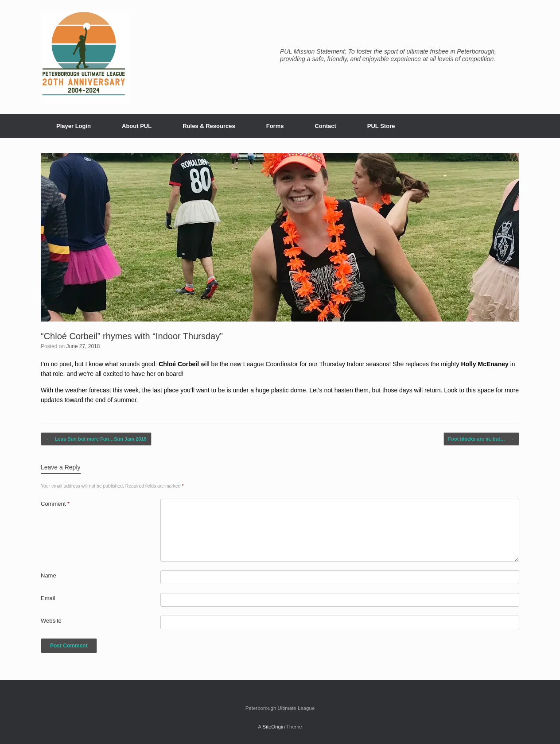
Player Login (74, 126)
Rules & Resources (209, 126)
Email (48, 598)
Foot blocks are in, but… (481, 439)
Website (51, 621)
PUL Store (381, 126)
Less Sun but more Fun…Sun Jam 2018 (96, 439)
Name (49, 575)
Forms (275, 126)
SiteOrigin (274, 727)
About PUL (137, 126)
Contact (325, 126)
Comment (55, 504)
